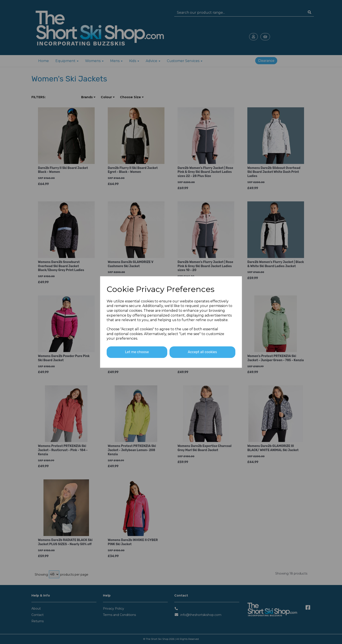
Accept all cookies (202, 352)
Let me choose (137, 352)
